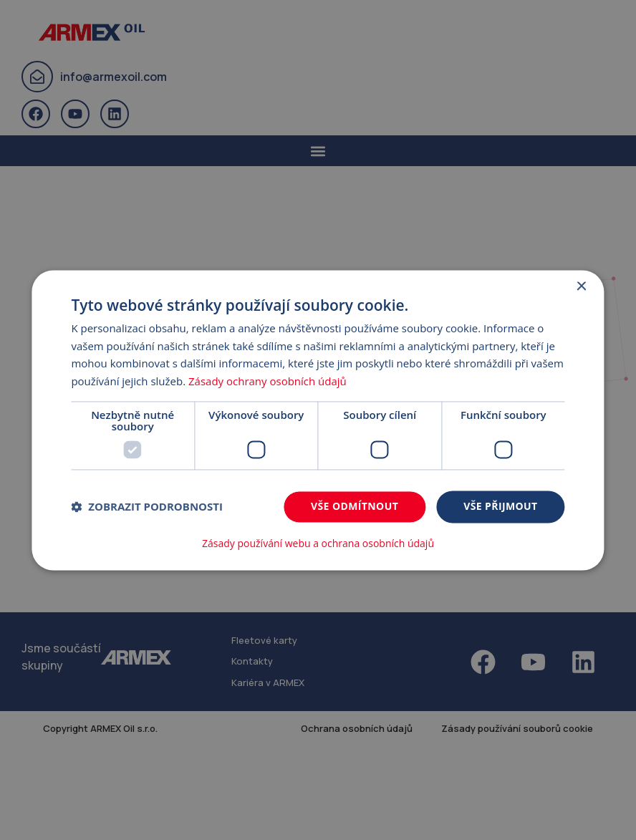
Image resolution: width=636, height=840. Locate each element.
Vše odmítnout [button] (355, 506)
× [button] (581, 287)
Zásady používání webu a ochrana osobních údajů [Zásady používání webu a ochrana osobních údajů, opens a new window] (318, 544)
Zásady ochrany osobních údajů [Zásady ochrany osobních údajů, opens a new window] (268, 382)
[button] (147, 507)
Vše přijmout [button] (500, 506)
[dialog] (318, 420)
